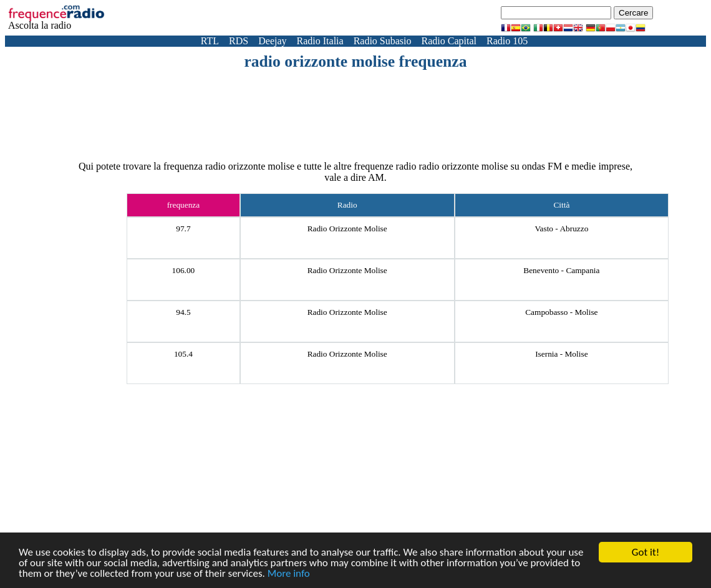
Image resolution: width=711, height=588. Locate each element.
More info (289, 574)
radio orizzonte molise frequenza (355, 61)
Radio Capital (449, 41)
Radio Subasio (383, 41)
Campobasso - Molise (561, 312)
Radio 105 (507, 41)
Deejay (272, 41)
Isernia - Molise (561, 354)
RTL (210, 41)
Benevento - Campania (561, 270)
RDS (239, 41)
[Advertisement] (356, 105)
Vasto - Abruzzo (561, 229)
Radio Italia (320, 41)
